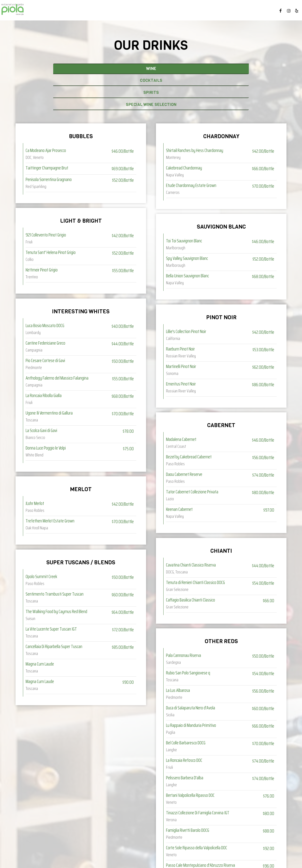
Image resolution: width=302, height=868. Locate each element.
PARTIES (203, 12)
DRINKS (118, 12)
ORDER (262, 12)
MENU (101, 12)
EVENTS (183, 12)
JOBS (246, 12)
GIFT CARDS (226, 12)
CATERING (162, 12)
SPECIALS (139, 12)
